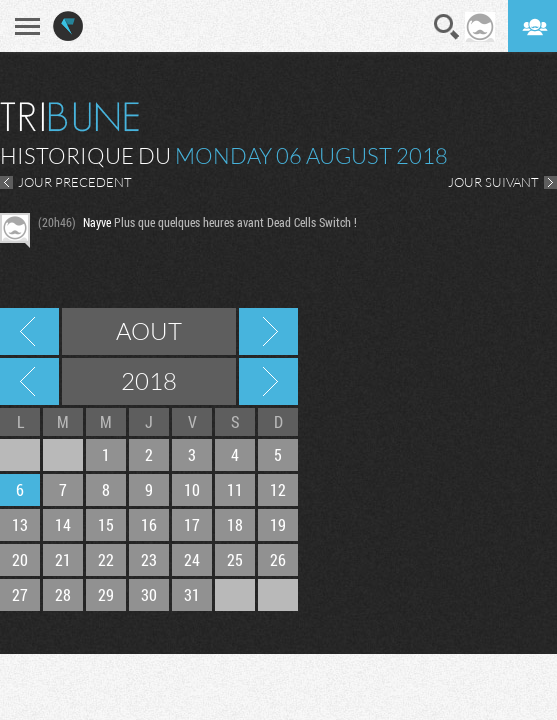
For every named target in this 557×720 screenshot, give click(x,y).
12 (278, 489)
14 (63, 524)
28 (63, 594)
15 (106, 524)
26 (278, 559)
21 (63, 559)
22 (106, 559)
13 (20, 524)
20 (20, 559)
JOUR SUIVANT (493, 182)
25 (235, 559)
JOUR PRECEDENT (75, 182)
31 (192, 594)
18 (235, 524)
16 (149, 524)
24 (192, 559)
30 (149, 594)
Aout (149, 331)
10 (192, 489)
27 (20, 594)
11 (235, 489)
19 (278, 524)
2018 (149, 381)
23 (149, 559)
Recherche (447, 27)
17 (192, 524)
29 (106, 594)
